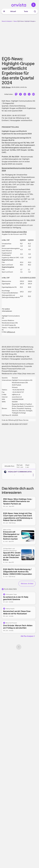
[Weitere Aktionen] (33, 475)
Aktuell (13, 11)
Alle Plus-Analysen (28, 636)
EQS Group (6, 87)
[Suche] (35, 11)
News (15, 21)
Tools (26, 11)
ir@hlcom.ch (11, 332)
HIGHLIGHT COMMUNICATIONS (21, 472)
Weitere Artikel (27, 584)
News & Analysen (7, 21)
